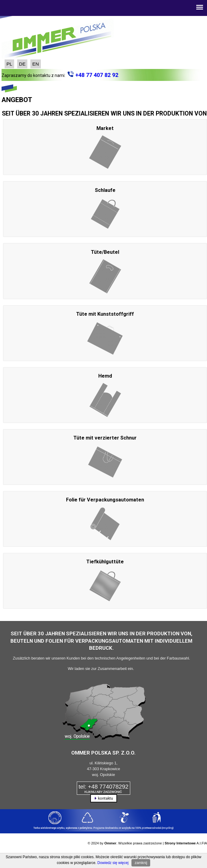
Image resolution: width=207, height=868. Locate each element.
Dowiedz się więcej (113, 863)
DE (22, 64)
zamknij (141, 863)
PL (9, 64)
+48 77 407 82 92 (97, 75)
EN (35, 64)
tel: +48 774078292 (103, 787)
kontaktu (104, 798)
